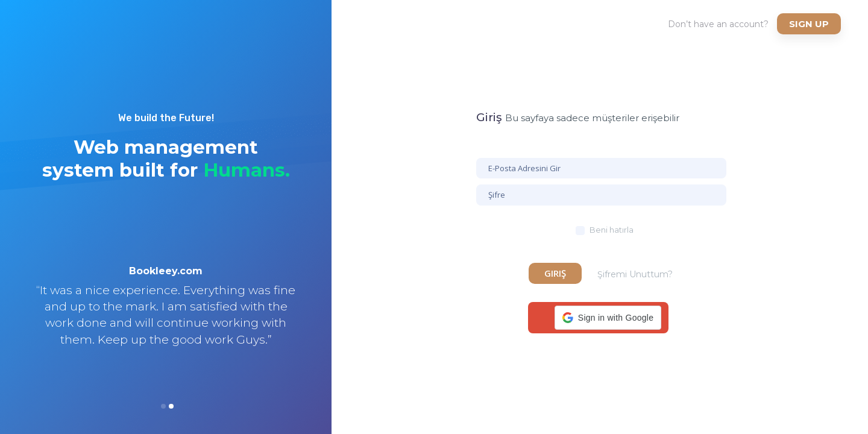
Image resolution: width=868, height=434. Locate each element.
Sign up (809, 24)
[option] (166, 321)
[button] (608, 318)
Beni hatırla (612, 230)
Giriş (555, 273)
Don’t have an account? (718, 24)
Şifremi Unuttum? (635, 274)
